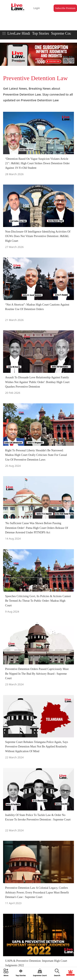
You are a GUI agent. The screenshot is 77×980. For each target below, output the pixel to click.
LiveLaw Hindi (19, 33)
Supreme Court (62, 33)
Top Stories (40, 33)
